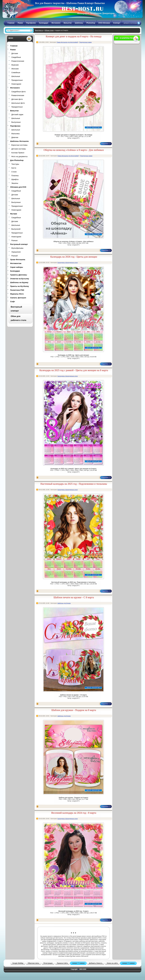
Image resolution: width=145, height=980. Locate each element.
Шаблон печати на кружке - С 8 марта (74, 597)
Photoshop (91, 23)
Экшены (15, 183)
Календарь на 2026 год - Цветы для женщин (74, 257)
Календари (44, 23)
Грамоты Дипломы (19, 275)
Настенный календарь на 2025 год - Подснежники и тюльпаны (74, 484)
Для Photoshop (17, 160)
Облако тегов (49, 30)
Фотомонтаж (16, 263)
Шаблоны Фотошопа (19, 141)
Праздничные (17, 80)
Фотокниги (56, 23)
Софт (13, 301)
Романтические (18, 61)
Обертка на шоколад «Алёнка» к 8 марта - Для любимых (74, 150)
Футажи (14, 214)
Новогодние (16, 84)
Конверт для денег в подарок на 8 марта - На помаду (74, 36)
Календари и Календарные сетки (67, 263)
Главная (11, 23)
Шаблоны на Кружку (19, 282)
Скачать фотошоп (18, 298)
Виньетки (68, 23)
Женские (15, 69)
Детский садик (17, 114)
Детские (15, 53)
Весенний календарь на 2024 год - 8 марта (74, 813)
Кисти (14, 168)
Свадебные (16, 57)
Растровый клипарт (19, 244)
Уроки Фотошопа (18, 259)
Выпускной (16, 229)
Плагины (15, 176)
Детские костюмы (19, 149)
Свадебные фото (18, 92)
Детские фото (17, 99)
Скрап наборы (17, 267)
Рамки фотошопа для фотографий (67, 42)
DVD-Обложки (104, 23)
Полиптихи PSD (17, 290)
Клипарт (117, 23)
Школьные (16, 76)
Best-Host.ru (39, 30)
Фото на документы (19, 156)
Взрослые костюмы (19, 145)
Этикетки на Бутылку (20, 279)
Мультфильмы (17, 248)
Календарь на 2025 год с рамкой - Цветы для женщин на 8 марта (74, 370)
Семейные (16, 72)
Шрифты (15, 179)
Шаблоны (79, 23)
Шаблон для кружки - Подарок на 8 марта (74, 710)
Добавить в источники (130, 23)
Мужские (15, 65)
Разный (14, 256)
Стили (14, 172)
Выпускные (16, 122)
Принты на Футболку (20, 286)
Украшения (16, 252)
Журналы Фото (17, 294)
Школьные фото (18, 103)
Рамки (20, 23)
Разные (14, 240)
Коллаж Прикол (18, 153)
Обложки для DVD (18, 187)
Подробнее (105, 144)
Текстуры (15, 164)
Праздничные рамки (85, 42)
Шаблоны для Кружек (64, 603)
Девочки (15, 137)
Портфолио (31, 23)
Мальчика (15, 134)
